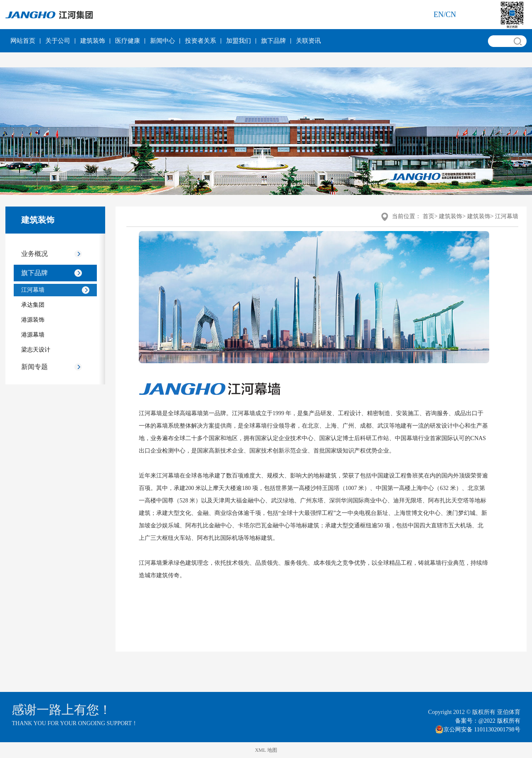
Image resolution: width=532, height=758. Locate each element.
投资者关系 (201, 41)
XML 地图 (266, 750)
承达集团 (33, 305)
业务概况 (34, 254)
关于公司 (58, 41)
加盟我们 (239, 41)
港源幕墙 (33, 335)
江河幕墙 (33, 290)
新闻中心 (163, 41)
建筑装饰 (93, 41)
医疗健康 (128, 41)
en (438, 15)
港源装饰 (33, 320)
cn (451, 15)
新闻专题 (34, 367)
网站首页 (23, 41)
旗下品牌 (273, 41)
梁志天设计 (36, 350)
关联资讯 (308, 41)
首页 (429, 216)
